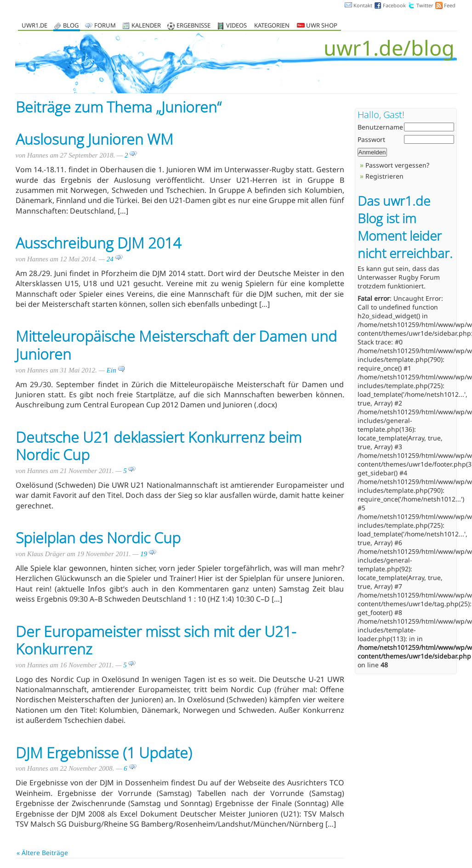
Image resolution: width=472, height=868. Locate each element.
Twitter (425, 5)
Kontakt (363, 5)
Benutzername (380, 127)
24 (115, 259)
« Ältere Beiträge (42, 853)
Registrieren (384, 176)
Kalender (146, 26)
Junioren (189, 107)
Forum (105, 26)
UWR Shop (317, 26)
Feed (450, 5)
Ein (116, 370)
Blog (71, 26)
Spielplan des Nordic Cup (98, 538)
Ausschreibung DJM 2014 (98, 243)
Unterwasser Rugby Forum (399, 277)
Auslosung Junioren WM (94, 139)
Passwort (371, 139)
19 (148, 554)
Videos (236, 26)
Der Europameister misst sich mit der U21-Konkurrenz (156, 640)
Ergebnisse (193, 26)
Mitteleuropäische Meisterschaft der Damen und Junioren (176, 345)
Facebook (394, 5)
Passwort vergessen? (397, 165)
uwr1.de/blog (389, 48)
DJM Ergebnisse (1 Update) (104, 752)
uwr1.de (34, 26)
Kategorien (272, 26)
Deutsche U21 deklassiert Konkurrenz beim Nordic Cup (159, 446)
